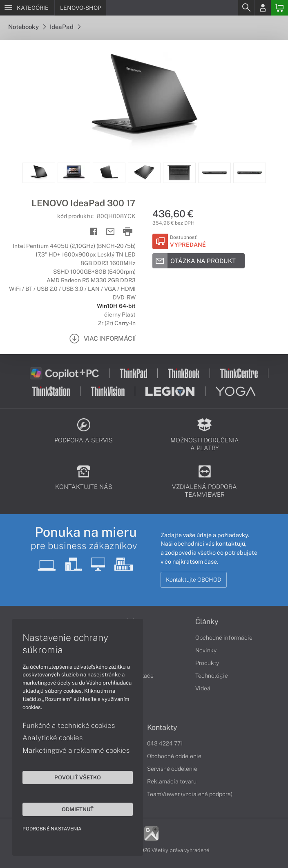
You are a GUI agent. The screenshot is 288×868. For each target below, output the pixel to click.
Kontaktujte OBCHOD (194, 580)
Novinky (206, 650)
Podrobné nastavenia (52, 829)
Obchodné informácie (224, 638)
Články (207, 622)
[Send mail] (111, 232)
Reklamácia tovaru (172, 781)
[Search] (246, 8)
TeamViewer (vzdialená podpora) (190, 794)
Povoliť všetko (78, 777)
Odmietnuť (78, 809)
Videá (203, 688)
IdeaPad (65, 27)
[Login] (263, 8)
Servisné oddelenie (172, 769)
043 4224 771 (165, 743)
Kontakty (162, 727)
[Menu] (27, 8)
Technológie (212, 676)
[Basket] (279, 8)
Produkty (207, 663)
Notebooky (27, 27)
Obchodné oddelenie (174, 756)
